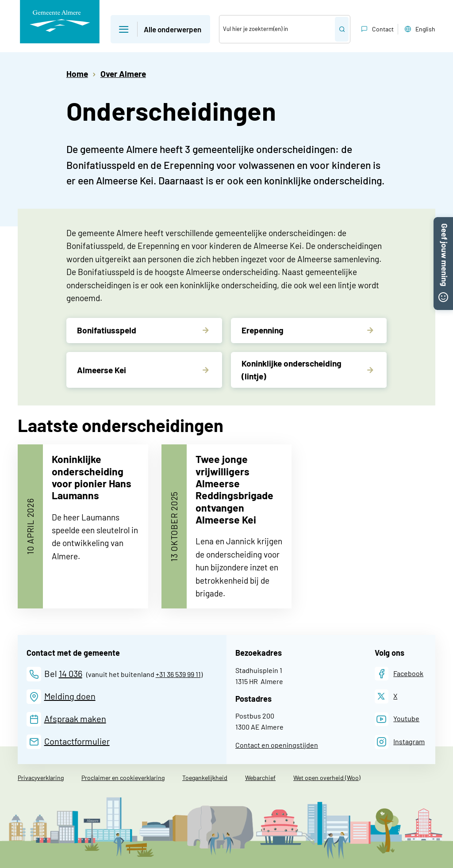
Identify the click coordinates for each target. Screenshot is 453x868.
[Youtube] (397, 719)
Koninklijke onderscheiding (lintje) (292, 370)
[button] (443, 222)
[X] (386, 696)
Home (77, 74)
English (419, 29)
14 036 (71, 673)
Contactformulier (77, 741)
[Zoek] (277, 29)
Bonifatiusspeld (107, 330)
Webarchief (260, 778)
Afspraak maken (75, 719)
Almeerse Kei (102, 370)
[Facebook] (399, 674)
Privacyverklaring (41, 778)
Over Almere (123, 74)
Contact (376, 29)
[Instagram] (400, 742)
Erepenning (263, 330)
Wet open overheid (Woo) (327, 778)
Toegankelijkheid (205, 778)
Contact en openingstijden (277, 745)
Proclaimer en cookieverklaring (123, 778)
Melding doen (70, 696)
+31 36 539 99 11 (178, 674)
